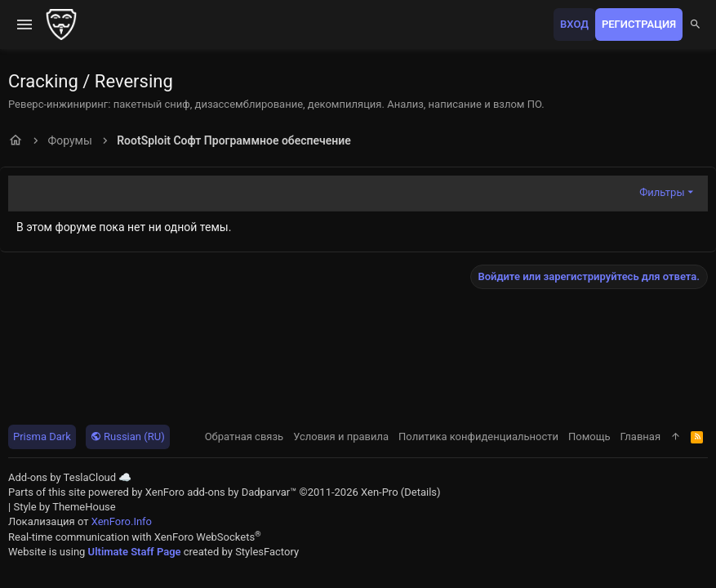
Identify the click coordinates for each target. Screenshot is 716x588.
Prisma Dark (42, 437)
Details (420, 492)
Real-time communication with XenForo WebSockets (135, 537)
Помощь (589, 437)
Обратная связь (245, 437)
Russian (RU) (128, 437)
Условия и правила (341, 437)
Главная (640, 437)
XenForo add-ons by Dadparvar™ (221, 492)
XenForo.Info (122, 521)
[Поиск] (695, 24)
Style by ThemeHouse (64, 507)
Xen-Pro (380, 492)
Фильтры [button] (662, 192)
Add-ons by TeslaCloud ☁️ (70, 477)
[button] (25, 24)
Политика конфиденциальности (478, 437)
